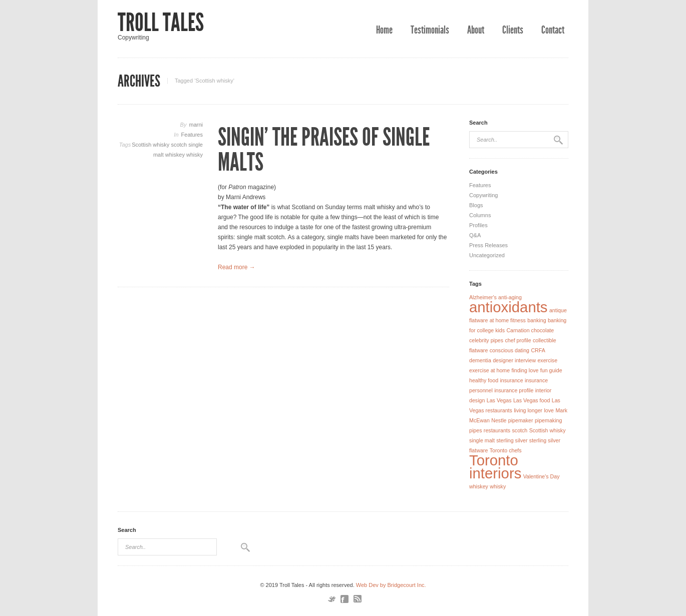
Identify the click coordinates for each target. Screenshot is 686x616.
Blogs (476, 205)
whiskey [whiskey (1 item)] (479, 486)
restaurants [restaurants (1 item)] (497, 430)
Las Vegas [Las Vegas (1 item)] (499, 400)
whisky (195, 155)
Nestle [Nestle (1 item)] (499, 420)
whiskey (176, 155)
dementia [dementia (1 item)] (480, 360)
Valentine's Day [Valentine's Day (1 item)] (542, 476)
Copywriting (483, 195)
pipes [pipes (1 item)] (475, 430)
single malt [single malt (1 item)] (482, 440)
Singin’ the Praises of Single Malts (324, 150)
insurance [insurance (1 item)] (511, 380)
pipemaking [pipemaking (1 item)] (549, 420)
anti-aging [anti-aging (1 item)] (510, 297)
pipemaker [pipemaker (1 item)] (521, 420)
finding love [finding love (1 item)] (525, 370)
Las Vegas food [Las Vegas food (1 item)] (532, 400)
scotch (180, 145)
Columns (480, 215)
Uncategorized (487, 255)
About (476, 30)
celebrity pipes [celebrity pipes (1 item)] (486, 340)
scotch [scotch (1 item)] (520, 430)
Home (384, 30)
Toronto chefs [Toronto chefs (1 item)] (506, 450)
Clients (513, 30)
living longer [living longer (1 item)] (528, 410)
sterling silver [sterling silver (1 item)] (512, 440)
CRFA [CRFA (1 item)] (538, 350)
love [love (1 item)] (549, 410)
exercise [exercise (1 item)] (547, 360)
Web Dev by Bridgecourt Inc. (391, 585)
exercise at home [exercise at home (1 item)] (489, 370)
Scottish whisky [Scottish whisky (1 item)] (548, 430)
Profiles (478, 225)
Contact (553, 30)
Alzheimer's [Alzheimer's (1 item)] (483, 297)
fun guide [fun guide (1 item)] (551, 370)
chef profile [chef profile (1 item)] (518, 340)
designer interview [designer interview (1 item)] (514, 360)
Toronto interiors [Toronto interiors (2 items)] (495, 467)
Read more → (237, 267)
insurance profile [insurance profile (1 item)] (514, 390)
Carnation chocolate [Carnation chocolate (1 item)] (530, 330)
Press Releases (488, 245)
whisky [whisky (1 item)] (498, 486)
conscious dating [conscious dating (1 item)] (509, 350)
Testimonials (430, 30)
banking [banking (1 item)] (537, 320)
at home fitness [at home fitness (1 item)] (508, 320)
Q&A (475, 235)
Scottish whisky (151, 145)
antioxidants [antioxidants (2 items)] (508, 307)
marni (196, 125)
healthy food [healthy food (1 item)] (484, 380)
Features (192, 135)
